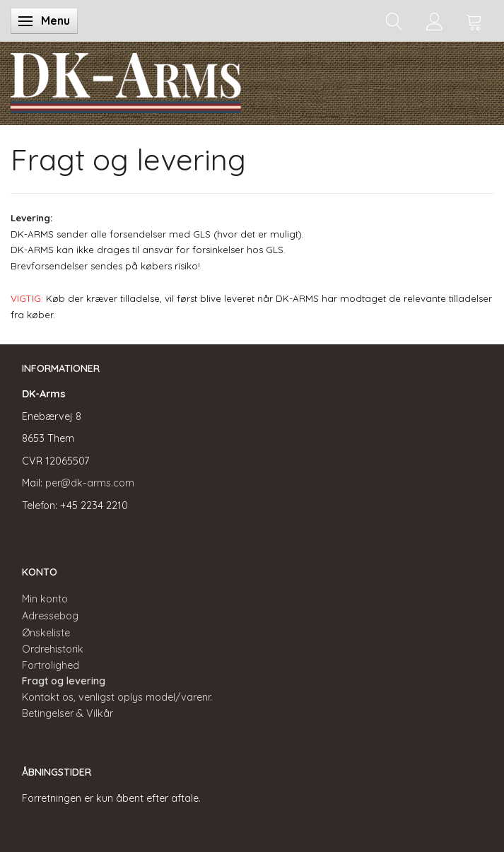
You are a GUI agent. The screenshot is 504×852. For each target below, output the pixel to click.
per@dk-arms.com (90, 483)
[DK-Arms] (126, 80)
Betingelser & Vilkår (68, 713)
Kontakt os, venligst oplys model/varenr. (117, 697)
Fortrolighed (51, 665)
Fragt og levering (64, 681)
